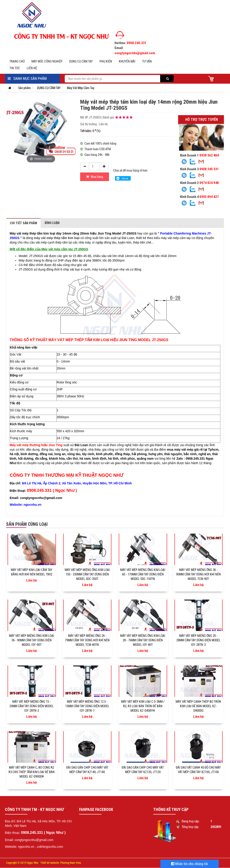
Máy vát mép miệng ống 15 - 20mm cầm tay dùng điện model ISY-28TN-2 (32, 706)
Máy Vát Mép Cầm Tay (81, 88)
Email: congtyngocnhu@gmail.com (29, 840)
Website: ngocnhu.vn (20, 847)
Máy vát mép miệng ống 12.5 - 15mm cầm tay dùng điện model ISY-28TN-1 (87, 706)
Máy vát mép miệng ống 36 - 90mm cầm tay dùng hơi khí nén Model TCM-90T (198, 574)
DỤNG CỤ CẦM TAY (81, 61)
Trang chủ (17, 61)
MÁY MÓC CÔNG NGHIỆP (47, 61)
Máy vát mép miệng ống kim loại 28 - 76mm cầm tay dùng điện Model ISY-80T (143, 640)
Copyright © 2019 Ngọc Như (22, 863)
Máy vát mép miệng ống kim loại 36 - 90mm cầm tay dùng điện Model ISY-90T (32, 640)
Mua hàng (95, 177)
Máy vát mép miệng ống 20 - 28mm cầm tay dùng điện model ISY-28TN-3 (198, 640)
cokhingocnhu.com (50, 847)
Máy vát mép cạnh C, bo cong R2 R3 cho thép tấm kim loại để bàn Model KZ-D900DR (32, 772)
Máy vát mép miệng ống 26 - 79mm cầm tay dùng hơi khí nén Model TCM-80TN (87, 640)
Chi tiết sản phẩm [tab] (23, 223)
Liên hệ (32, 68)
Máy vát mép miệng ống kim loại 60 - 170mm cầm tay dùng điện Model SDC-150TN (143, 574)
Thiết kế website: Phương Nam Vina (61, 863)
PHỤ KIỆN (106, 61)
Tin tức (15, 68)
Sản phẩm (24, 88)
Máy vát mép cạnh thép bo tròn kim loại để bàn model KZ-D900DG (198, 706)
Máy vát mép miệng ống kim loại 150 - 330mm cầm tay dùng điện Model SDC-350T (87, 574)
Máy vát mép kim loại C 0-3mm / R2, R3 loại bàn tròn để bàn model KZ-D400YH (143, 706)
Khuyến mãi (127, 61)
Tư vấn (147, 61)
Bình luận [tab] (52, 223)
